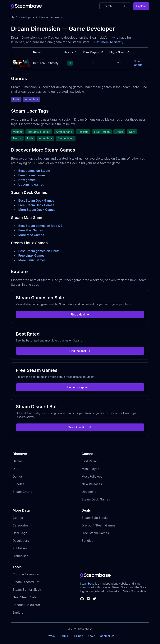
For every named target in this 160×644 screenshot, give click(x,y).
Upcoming (89, 492)
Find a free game (80, 387)
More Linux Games (32, 260)
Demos (18, 476)
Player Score (120, 52)
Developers (27, 17)
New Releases (92, 484)
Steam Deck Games (96, 499)
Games (18, 461)
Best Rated (89, 461)
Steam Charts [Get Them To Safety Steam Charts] (138, 63)
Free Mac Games (31, 230)
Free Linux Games (32, 255)
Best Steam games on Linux (39, 251)
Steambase (87, 584)
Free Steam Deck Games (36, 205)
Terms (64, 636)
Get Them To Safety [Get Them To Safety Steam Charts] (46, 63)
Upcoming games (31, 184)
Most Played (91, 469)
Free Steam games (32, 175)
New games (27, 180)
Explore (141, 6)
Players (71, 52)
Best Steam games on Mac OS (40, 226)
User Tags (20, 533)
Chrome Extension (26, 574)
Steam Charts (22, 492)
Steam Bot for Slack (27, 590)
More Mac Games (31, 235)
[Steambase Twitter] (94, 599)
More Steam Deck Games (37, 210)
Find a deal (80, 314)
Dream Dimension (51, 17)
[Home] (13, 17)
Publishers (20, 548)
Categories (21, 525)
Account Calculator (26, 605)
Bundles (18, 484)
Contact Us (107, 636)
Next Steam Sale (25, 597)
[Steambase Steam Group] (89, 599)
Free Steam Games (95, 533)
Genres (18, 518)
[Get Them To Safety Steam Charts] (21, 63)
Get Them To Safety (109, 42)
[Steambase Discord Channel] (82, 599)
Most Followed (92, 476)
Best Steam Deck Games (36, 200)
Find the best (80, 351)
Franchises (21, 556)
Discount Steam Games (98, 525)
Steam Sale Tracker (96, 518)
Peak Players (94, 52)
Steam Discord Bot (26, 582)
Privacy (51, 636)
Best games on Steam (34, 171)
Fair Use (78, 636)
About (91, 636)
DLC (16, 469)
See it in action (80, 427)
